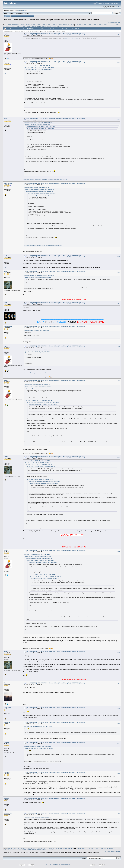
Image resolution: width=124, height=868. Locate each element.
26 (45, 25)
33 (57, 25)
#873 (119, 652)
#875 (119, 708)
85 (41, 26)
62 (106, 25)
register (24, 10)
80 (32, 26)
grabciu (6, 798)
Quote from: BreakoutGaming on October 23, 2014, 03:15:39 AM (43, 403)
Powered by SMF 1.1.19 (52, 865)
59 (101, 25)
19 (33, 25)
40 (68, 25)
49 (84, 25)
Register (27, 16)
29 (50, 25)
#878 (119, 773)
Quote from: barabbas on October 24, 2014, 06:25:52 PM (37, 817)
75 (24, 26)
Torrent (27, 13)
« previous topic (113, 22)
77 (27, 26)
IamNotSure (8, 256)
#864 (119, 184)
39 (67, 25)
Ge (5, 683)
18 (31, 25)
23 (40, 25)
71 (17, 26)
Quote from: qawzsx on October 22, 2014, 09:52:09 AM (37, 66)
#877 (119, 743)
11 (20, 25)
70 (16, 26)
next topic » (118, 23)
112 (59, 26)
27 (47, 25)
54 (92, 25)
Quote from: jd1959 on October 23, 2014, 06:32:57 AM (38, 277)
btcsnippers (8, 326)
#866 (119, 272)
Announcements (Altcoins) (37, 20)
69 (14, 26)
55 (94, 25)
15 (26, 25)
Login (21, 16)
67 (10, 26)
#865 (119, 257)
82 (36, 26)
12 (21, 25)
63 (4, 26)
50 (86, 25)
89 (47, 26)
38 (65, 25)
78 (29, 26)
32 (55, 25)
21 (36, 25)
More (32, 16)
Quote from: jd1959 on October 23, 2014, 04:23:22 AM (39, 401)
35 (60, 25)
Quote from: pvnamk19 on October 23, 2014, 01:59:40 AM (40, 388)
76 (26, 26)
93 (54, 26)
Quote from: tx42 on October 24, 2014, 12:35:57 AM (36, 330)
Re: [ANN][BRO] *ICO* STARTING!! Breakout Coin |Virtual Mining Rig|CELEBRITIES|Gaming (56, 34)
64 (5, 26)
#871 (119, 458)
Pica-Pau (7, 722)
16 (28, 25)
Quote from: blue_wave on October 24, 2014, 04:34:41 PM (38, 726)
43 (73, 25)
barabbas (7, 772)
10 (18, 25)
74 (22, 26)
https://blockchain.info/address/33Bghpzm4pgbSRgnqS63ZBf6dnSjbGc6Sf (45, 179)
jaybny (6, 34)
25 (43, 25)
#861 (119, 35)
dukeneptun (8, 62)
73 (21, 26)
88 (46, 26)
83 (37, 26)
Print (118, 26)
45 (77, 25)
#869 (119, 347)
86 (42, 26)
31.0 (23, 13)
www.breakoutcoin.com (71, 38)
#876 (119, 723)
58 (99, 25)
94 (56, 26)
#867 (119, 304)
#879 (119, 799)
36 (62, 25)
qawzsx (6, 742)
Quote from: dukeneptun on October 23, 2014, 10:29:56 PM (38, 123)
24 (41, 25)
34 (58, 25)
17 (30, 25)
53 (91, 25)
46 (79, 25)
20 (35, 25)
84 (39, 26)
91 (51, 26)
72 (19, 26)
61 (104, 25)
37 (63, 25)
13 (23, 25)
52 (89, 25)
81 (34, 26)
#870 (119, 381)
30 (52, 25)
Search (17, 16)
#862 (119, 63)
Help (12, 16)
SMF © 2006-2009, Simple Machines (69, 865)
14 (25, 25)
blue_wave (7, 707)
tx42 (5, 303)
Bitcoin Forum (7, 20)
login (19, 10)
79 (31, 26)
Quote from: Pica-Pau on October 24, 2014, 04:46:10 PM (37, 747)
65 (7, 26)
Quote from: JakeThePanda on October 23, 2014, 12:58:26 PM (39, 275)
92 (53, 26)
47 (81, 25)
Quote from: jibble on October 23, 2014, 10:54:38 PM (36, 187)
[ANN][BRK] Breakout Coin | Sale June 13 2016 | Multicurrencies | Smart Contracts (73, 20)
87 (44, 26)
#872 (119, 551)
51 (88, 25)
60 (103, 25)
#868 (119, 327)
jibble (6, 119)
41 (70, 25)
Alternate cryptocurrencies (20, 20)
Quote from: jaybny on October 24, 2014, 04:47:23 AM (37, 461)
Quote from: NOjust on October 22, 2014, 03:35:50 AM (39, 70)
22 (38, 25)
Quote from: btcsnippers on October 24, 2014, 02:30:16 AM (38, 350)
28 (48, 25)
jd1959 (6, 271)
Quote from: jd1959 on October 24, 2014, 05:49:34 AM (37, 554)
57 (98, 25)
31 (53, 25)
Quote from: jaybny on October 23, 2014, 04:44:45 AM (38, 386)
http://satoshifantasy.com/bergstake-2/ (34, 373)
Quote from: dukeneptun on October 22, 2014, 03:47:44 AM (39, 68)
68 (12, 26)
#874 (119, 684)
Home (8, 16)
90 (49, 26)
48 (82, 25)
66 (9, 26)
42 (72, 25)
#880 (119, 814)
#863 (119, 120)
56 (96, 25)
